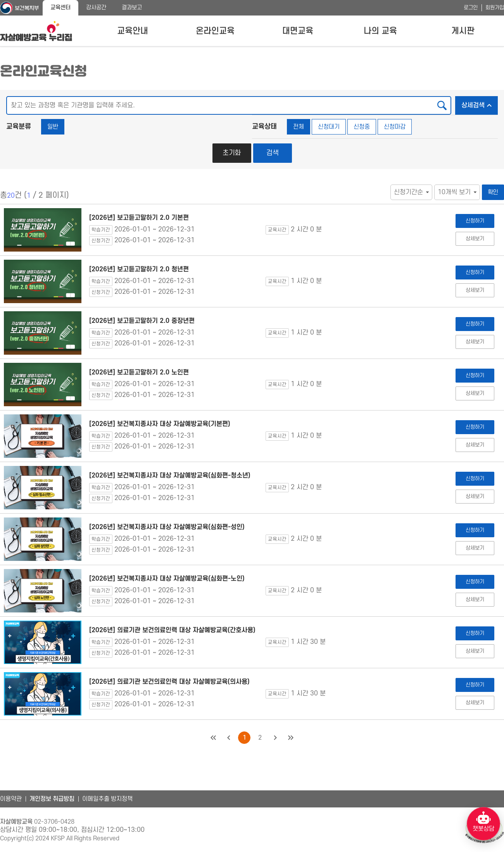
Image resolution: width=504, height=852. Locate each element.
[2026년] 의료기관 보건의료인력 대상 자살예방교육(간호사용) (172, 630)
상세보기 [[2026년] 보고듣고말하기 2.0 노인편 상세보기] (475, 393)
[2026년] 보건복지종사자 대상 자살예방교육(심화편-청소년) (170, 476)
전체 (299, 127)
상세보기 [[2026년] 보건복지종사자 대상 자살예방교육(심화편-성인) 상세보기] (475, 548)
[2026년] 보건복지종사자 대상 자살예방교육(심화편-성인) (167, 527)
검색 (273, 153)
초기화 (232, 153)
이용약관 (11, 799)
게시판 (463, 31)
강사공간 (96, 8)
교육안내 (133, 31)
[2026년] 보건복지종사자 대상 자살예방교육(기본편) (160, 424)
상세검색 (480, 103)
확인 (493, 192)
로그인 (471, 8)
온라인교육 (215, 31)
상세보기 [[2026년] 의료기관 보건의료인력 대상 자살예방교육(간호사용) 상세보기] (475, 651)
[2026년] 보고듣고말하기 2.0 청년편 (139, 269)
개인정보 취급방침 (52, 799)
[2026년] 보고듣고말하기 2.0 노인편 (139, 373)
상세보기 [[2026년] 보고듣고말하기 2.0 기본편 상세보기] (475, 239)
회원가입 (495, 8)
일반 (53, 127)
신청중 (362, 127)
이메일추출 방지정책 (107, 799)
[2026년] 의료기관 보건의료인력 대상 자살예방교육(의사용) (169, 682)
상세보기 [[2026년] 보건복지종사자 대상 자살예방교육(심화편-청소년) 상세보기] (475, 496)
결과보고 (132, 8)
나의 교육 (380, 31)
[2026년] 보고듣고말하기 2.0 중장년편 (142, 321)
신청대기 (329, 127)
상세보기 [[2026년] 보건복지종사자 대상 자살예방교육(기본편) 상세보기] (475, 445)
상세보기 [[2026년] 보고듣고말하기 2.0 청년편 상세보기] (475, 290)
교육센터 (60, 8)
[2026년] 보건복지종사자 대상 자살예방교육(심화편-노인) (167, 579)
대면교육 (298, 31)
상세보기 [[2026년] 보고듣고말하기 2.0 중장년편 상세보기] (475, 342)
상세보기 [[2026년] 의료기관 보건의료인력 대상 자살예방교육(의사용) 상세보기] (475, 703)
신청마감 (395, 127)
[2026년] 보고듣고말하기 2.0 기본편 (139, 218)
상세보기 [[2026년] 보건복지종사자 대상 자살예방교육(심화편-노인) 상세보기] (475, 599)
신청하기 (475, 221)
